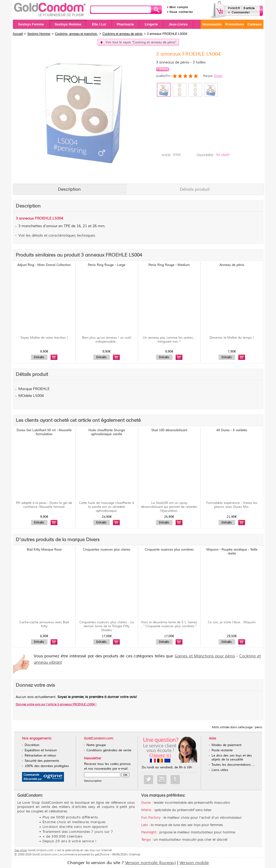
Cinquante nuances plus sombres (169, 550)
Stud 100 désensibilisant (169, 430)
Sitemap (135, 854)
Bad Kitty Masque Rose (44, 550)
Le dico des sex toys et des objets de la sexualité (232, 758)
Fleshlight (149, 832)
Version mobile (194, 863)
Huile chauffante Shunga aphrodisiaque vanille (107, 432)
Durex (146, 803)
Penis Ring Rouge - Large (107, 265)
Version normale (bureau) (150, 863)
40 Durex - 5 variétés (232, 430)
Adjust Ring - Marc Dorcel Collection (44, 265)
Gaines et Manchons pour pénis (205, 656)
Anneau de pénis (232, 265)
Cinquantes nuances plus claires (107, 550)
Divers (218, 76)
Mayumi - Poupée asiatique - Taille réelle (232, 552)
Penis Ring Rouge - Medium (169, 265)
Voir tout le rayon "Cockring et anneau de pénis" (141, 42)
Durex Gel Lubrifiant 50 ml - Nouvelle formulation (44, 432)
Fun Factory (151, 818)
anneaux (26, 218)
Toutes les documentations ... (233, 765)
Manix (146, 810)
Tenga (146, 840)
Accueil (18, 34)
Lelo (145, 825)
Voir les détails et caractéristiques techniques (57, 235)
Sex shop (21, 850)
